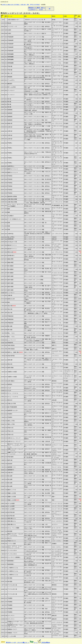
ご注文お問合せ (45, 643)
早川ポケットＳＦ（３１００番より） (17, 643)
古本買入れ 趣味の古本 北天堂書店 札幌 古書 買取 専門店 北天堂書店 (21, 5)
